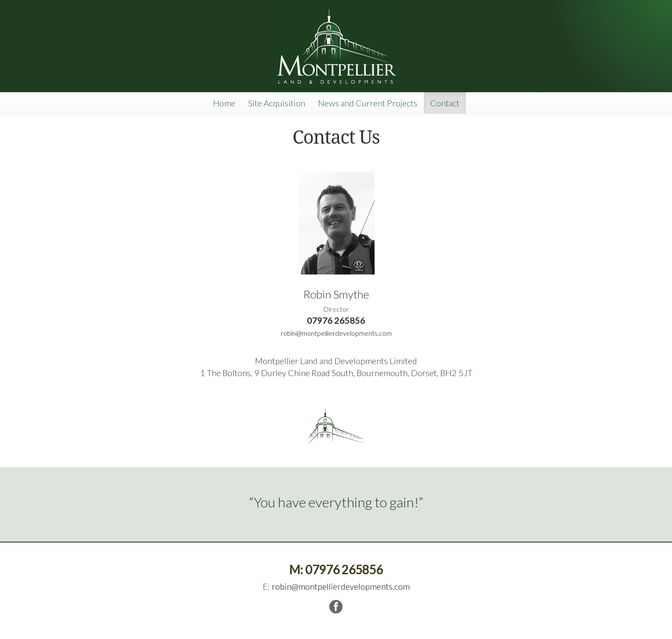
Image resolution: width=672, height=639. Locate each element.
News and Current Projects (368, 103)
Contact (445, 103)
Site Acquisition (277, 103)
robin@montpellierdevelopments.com (336, 333)
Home (224, 103)
